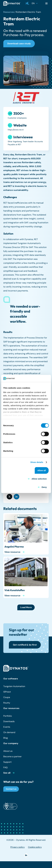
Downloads (9, 721)
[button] (27, 3)
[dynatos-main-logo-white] (16, 668)
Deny (44, 487)
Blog (6, 738)
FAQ (5, 767)
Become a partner (12, 756)
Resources (9, 12)
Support (7, 762)
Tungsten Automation (14, 686)
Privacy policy (18, 847)
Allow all (42, 470)
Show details (37, 462)
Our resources (11, 708)
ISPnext (7, 692)
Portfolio (8, 716)
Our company (11, 743)
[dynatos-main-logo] (12, 3)
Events (7, 727)
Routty (7, 703)
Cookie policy (35, 847)
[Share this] (9, 497)
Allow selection (39, 479)
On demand (9, 732)
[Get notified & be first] (25, 645)
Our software (11, 679)
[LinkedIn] (26, 855)
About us (8, 751)
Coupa (7, 697)
